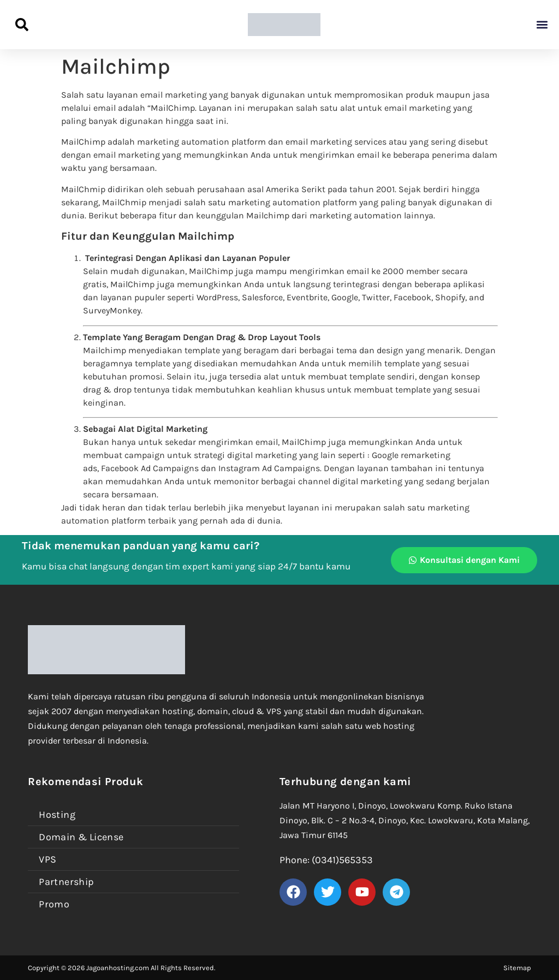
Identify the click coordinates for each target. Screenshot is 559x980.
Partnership (66, 882)
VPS (47, 859)
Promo (54, 904)
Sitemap (517, 968)
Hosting (57, 815)
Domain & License (81, 837)
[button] (542, 25)
